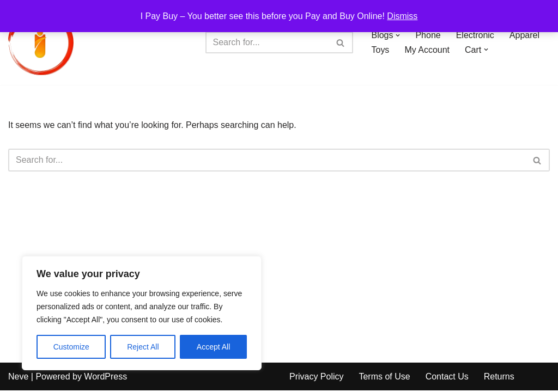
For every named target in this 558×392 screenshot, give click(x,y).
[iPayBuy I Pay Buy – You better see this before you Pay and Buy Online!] (41, 42)
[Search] (267, 42)
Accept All (213, 347)
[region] (142, 313)
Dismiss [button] (402, 16)
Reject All (143, 347)
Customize (71, 347)
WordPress (105, 378)
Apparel (524, 35)
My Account (427, 50)
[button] (398, 35)
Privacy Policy (317, 378)
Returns (499, 378)
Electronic (475, 35)
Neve (18, 378)
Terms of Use (385, 378)
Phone (428, 35)
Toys (381, 50)
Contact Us (447, 378)
